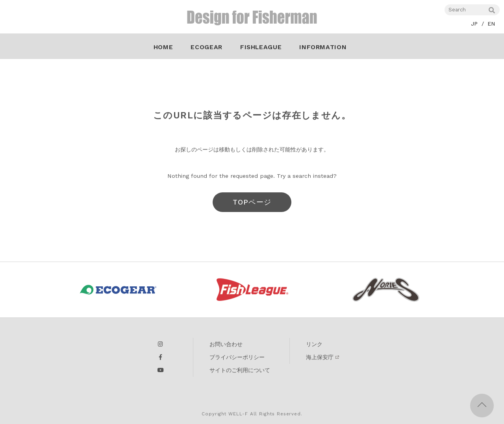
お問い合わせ (226, 346)
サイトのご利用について (240, 372)
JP (474, 24)
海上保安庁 (320, 359)
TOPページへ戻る (252, 206)
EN (491, 24)
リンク (314, 346)
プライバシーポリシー (237, 359)
